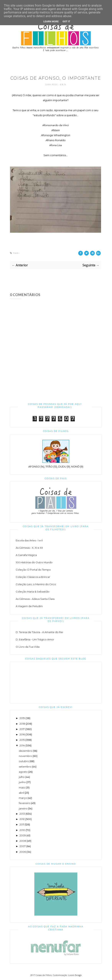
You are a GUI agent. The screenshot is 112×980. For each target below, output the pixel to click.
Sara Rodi (52, 85)
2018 (22, 724)
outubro (24, 761)
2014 (22, 745)
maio (22, 787)
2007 (23, 846)
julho (22, 777)
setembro (25, 767)
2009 (23, 835)
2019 (22, 718)
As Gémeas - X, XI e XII (29, 548)
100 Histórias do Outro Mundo (34, 562)
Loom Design (75, 975)
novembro (25, 756)
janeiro (23, 808)
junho (22, 782)
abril (21, 793)
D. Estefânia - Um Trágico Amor (35, 639)
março (23, 798)
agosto (23, 772)
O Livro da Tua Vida (28, 647)
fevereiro (25, 803)
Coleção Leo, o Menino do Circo (36, 584)
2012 (22, 819)
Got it (66, 21)
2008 (23, 841)
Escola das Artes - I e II (29, 540)
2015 (22, 740)
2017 (22, 729)
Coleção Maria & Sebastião (33, 592)
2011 (22, 824)
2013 (22, 814)
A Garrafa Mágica (26, 555)
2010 (22, 830)
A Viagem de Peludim (29, 606)
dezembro (26, 751)
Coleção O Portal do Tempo (33, 570)
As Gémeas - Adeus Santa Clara (35, 599)
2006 (23, 852)
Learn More (51, 21)
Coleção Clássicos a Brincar (33, 577)
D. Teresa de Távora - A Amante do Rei (39, 632)
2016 (22, 734)
